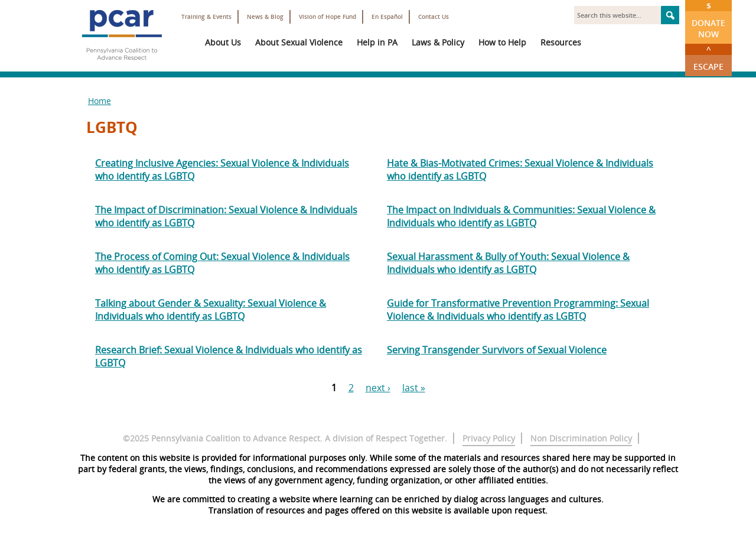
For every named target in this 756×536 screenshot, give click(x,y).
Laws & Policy (438, 42)
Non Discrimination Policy (581, 438)
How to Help (502, 42)
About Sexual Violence (299, 42)
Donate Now (708, 20)
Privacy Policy (489, 438)
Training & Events (206, 17)
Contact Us (434, 17)
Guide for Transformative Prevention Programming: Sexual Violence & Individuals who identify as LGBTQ (518, 310)
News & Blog (265, 17)
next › (378, 388)
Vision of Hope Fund (328, 17)
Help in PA (377, 42)
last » (414, 388)
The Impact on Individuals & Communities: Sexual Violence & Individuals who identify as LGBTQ (521, 216)
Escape (708, 58)
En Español (387, 17)
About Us (223, 42)
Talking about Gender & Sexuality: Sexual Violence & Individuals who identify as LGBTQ (211, 310)
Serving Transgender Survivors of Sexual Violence (497, 350)
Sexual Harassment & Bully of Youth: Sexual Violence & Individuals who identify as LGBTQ (508, 263)
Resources (561, 42)
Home (100, 101)
